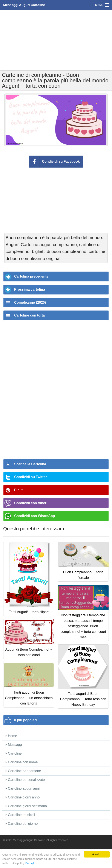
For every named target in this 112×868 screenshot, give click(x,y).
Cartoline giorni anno (23, 797)
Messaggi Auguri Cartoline (24, 5)
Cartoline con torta (29, 315)
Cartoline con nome (22, 762)
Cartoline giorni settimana (26, 806)
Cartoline (14, 753)
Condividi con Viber (30, 503)
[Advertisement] (56, 40)
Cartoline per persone (23, 771)
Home (11, 736)
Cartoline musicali (20, 815)
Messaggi (14, 745)
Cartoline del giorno (22, 824)
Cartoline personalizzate (25, 780)
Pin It (18, 490)
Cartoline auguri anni (23, 788)
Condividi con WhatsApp (35, 516)
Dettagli (30, 863)
